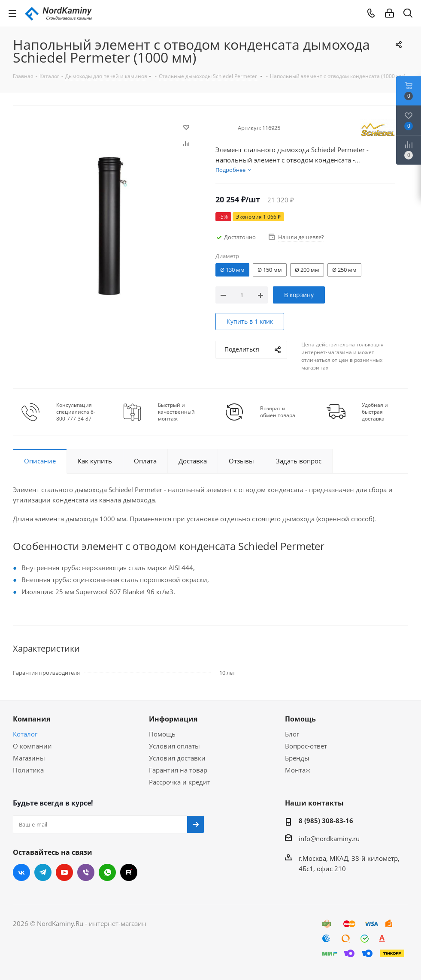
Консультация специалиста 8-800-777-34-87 (76, 412)
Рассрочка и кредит (180, 782)
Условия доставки (177, 758)
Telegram (43, 872)
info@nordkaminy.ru (329, 839)
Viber (86, 872)
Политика (28, 770)
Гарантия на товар (178, 770)
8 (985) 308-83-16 (326, 821)
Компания (32, 719)
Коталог (25, 734)
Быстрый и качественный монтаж (176, 412)
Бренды (297, 758)
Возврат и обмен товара (278, 412)
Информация (173, 719)
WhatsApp (107, 872)
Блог (292, 734)
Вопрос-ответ (306, 746)
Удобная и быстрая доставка (375, 412)
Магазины (29, 758)
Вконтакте (21, 872)
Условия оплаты (174, 746)
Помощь (162, 734)
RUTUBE (129, 872)
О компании (32, 746)
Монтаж (298, 770)
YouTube (64, 872)
